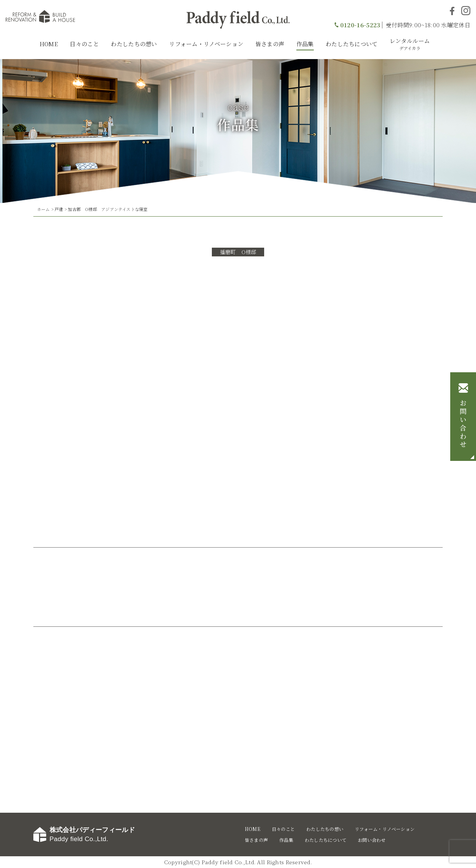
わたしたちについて (352, 44)
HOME (49, 44)
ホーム (44, 209)
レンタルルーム (410, 44)
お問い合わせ (463, 424)
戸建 (59, 209)
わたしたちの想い (134, 44)
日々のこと (84, 44)
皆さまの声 (270, 44)
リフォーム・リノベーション (206, 44)
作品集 (305, 44)
